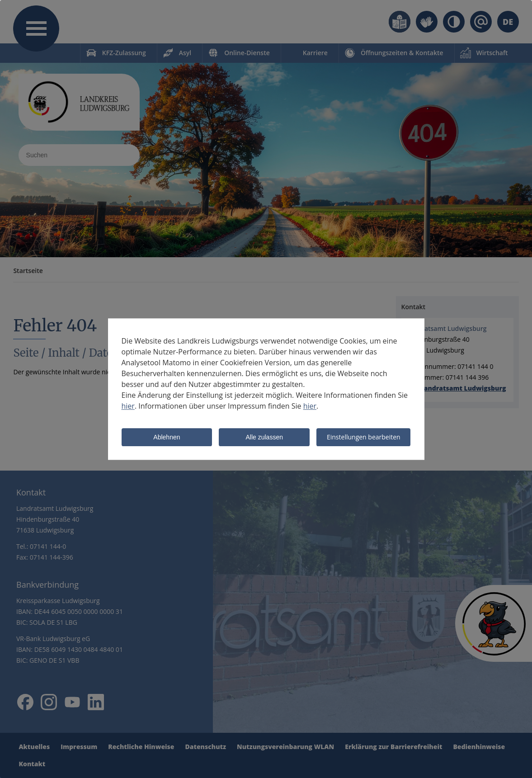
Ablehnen (167, 438)
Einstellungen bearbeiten (364, 437)
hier (128, 406)
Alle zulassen (264, 438)
